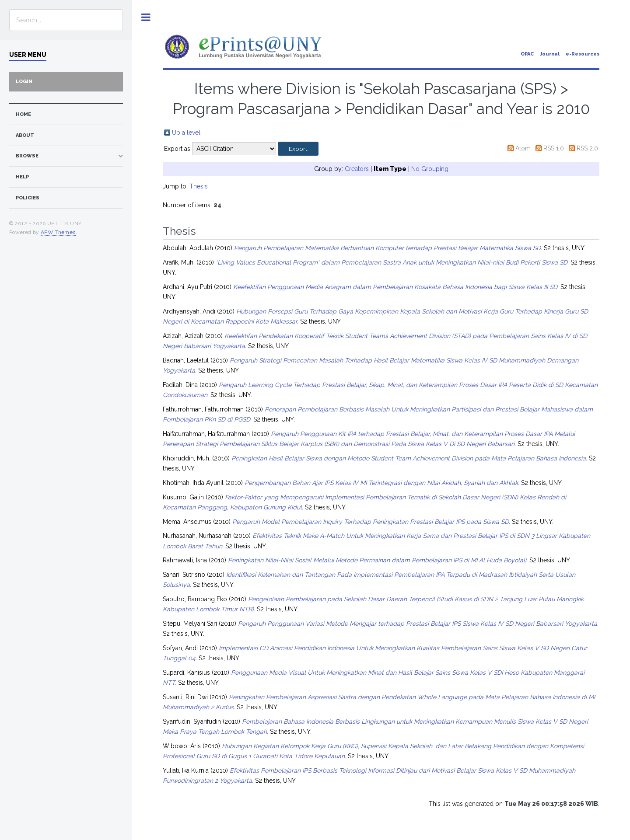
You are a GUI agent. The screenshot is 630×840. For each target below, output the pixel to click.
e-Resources (583, 54)
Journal (550, 54)
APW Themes (58, 232)
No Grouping (430, 169)
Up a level (186, 132)
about (25, 135)
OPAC (527, 54)
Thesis (199, 186)
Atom (523, 148)
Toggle (146, 17)
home (23, 114)
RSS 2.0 (587, 148)
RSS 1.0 (554, 148)
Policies (28, 198)
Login (24, 82)
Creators (357, 169)
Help (22, 177)
